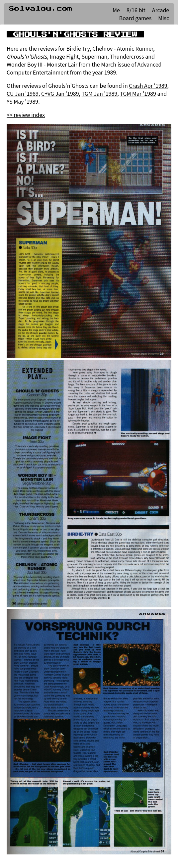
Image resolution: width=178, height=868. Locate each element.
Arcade (161, 10)
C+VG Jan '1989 (60, 93)
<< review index (26, 115)
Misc (164, 18)
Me (116, 10)
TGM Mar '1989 (138, 93)
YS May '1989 (22, 101)
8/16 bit (136, 10)
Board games (135, 18)
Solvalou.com (41, 9)
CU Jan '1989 (23, 93)
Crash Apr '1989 (148, 85)
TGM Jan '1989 (100, 93)
